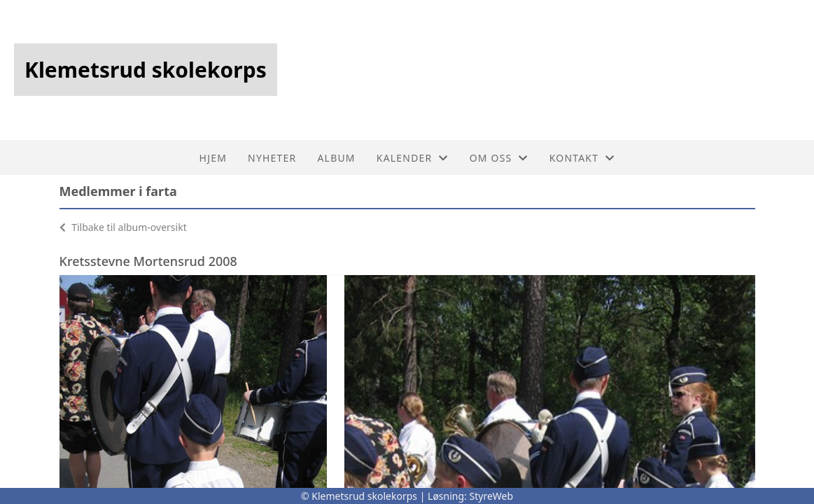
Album (336, 158)
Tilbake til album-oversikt (123, 227)
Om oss (499, 158)
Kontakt (582, 158)
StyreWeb (492, 496)
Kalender (413, 158)
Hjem (213, 158)
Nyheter (272, 158)
